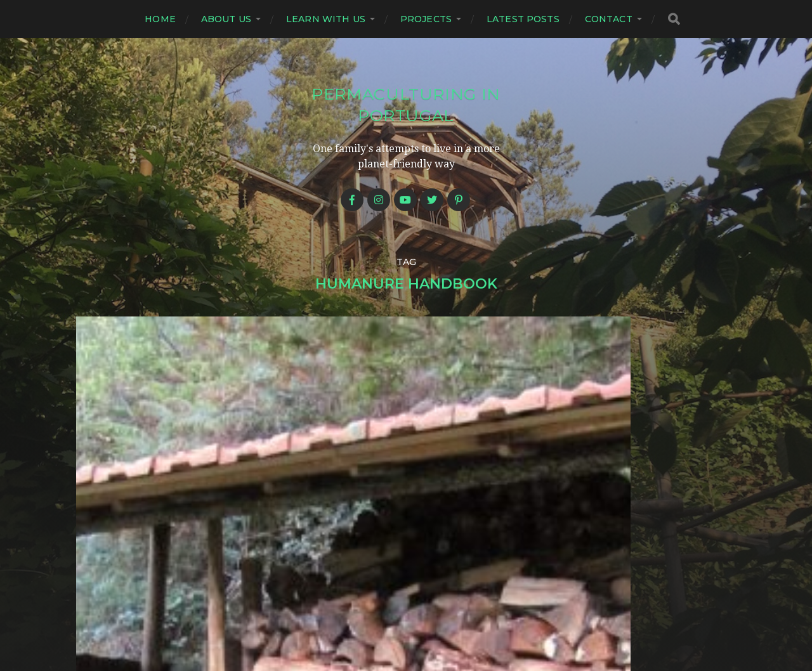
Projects (426, 19)
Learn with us (326, 19)
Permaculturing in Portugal (406, 104)
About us (226, 19)
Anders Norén (431, 616)
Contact (609, 19)
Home (160, 19)
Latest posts (523, 19)
